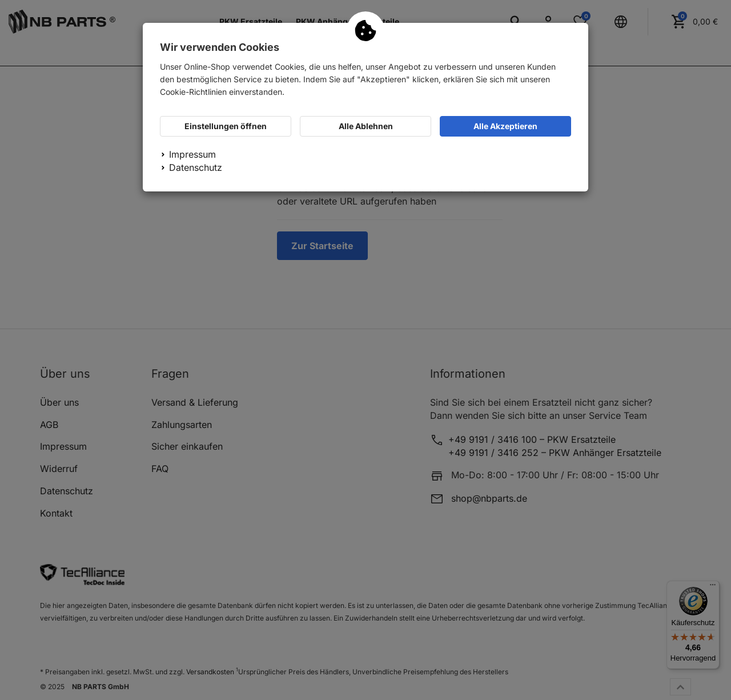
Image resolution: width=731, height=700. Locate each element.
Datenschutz (196, 167)
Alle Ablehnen (366, 126)
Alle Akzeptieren (505, 126)
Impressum (192, 154)
